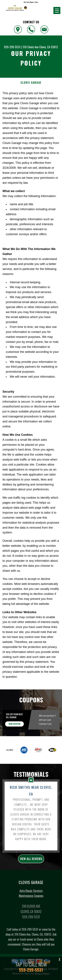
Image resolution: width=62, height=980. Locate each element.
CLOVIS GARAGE (31, 83)
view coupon (14, 728)
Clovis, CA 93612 (49, 47)
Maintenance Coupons (31, 900)
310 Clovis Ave (31, 47)
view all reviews (31, 863)
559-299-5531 (12, 47)
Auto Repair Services (31, 895)
